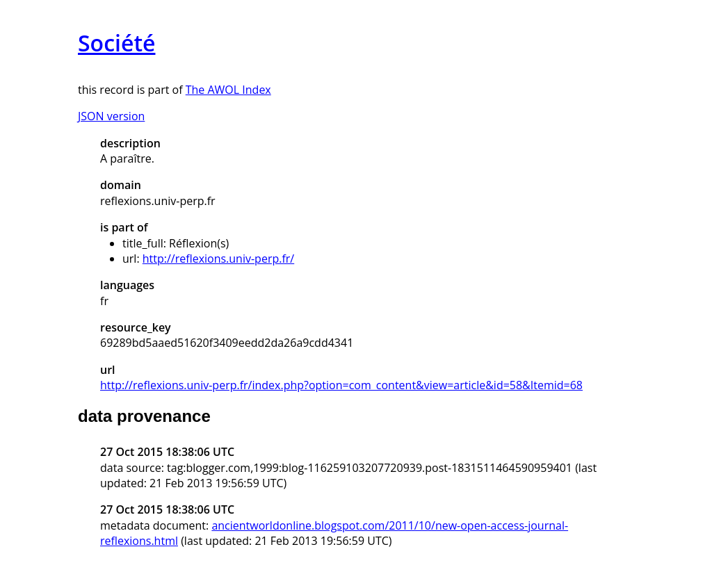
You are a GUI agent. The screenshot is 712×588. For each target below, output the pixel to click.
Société (116, 43)
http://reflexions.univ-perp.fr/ (218, 259)
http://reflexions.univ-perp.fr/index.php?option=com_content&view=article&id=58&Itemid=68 (341, 385)
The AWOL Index (228, 90)
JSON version (111, 116)
